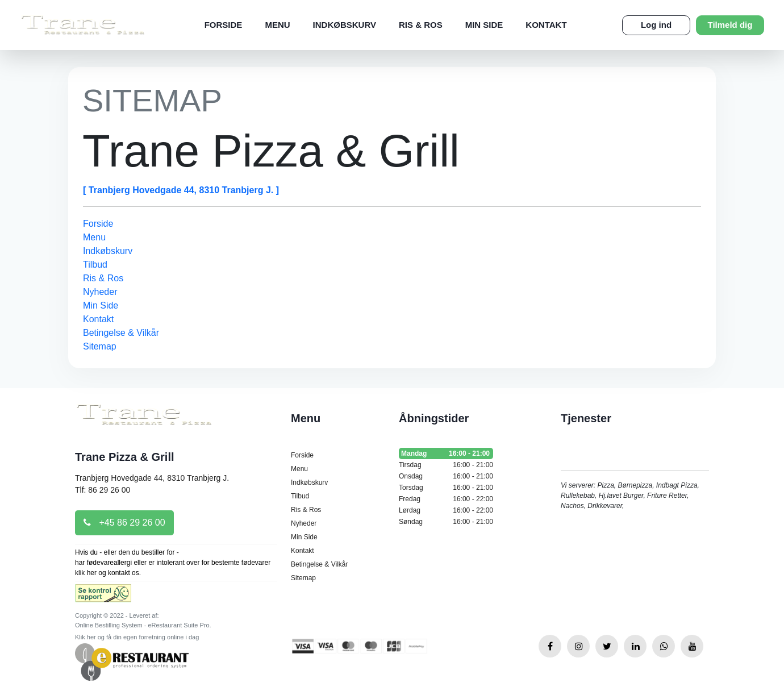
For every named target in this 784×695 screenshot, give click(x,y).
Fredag (446, 499)
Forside (224, 25)
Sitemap (100, 346)
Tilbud (95, 265)
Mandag (446, 453)
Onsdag (446, 476)
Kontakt (546, 25)
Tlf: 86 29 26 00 (103, 490)
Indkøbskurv (345, 25)
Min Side (484, 25)
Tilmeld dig (730, 25)
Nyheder (100, 292)
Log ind (656, 25)
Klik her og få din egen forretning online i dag (137, 637)
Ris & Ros (421, 25)
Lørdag (446, 510)
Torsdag (446, 488)
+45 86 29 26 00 (124, 523)
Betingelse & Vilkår (121, 333)
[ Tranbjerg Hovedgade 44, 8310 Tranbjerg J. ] (181, 190)
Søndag (446, 522)
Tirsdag (446, 465)
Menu (277, 25)
